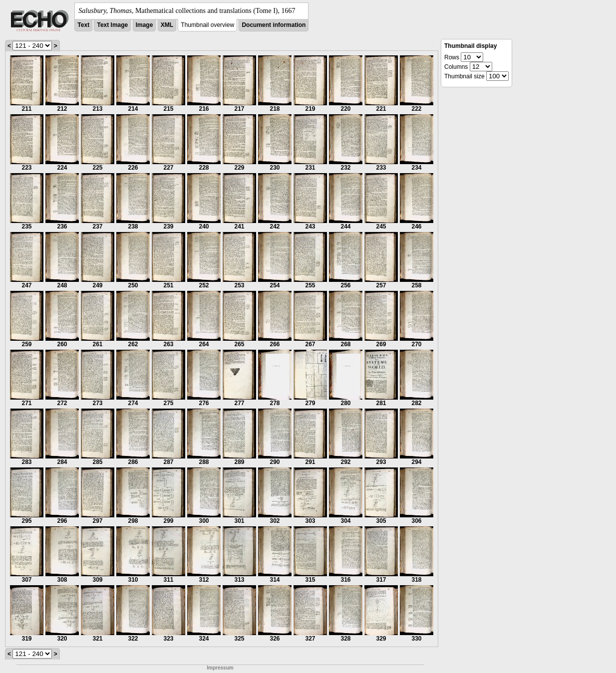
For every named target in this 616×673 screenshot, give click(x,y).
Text (83, 25)
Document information (274, 25)
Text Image (112, 25)
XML (167, 25)
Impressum (220, 668)
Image (145, 25)
